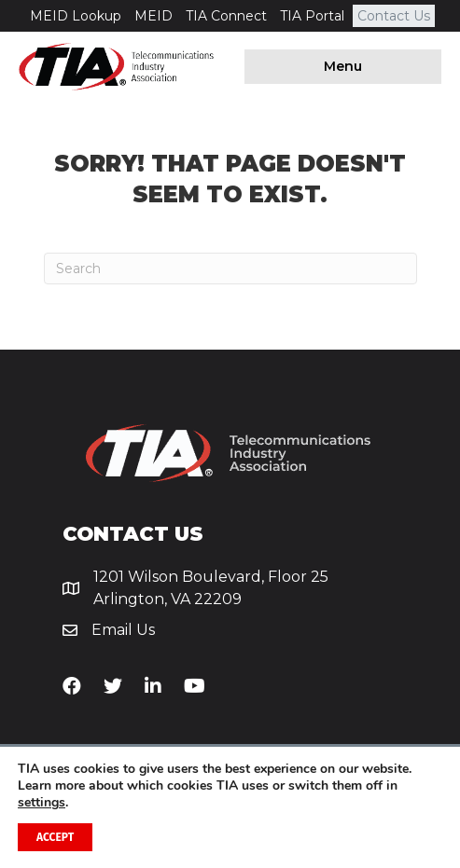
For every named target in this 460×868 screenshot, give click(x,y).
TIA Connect (226, 16)
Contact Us (394, 16)
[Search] (230, 269)
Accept (55, 837)
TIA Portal (312, 16)
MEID (153, 16)
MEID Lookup (76, 16)
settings (42, 803)
